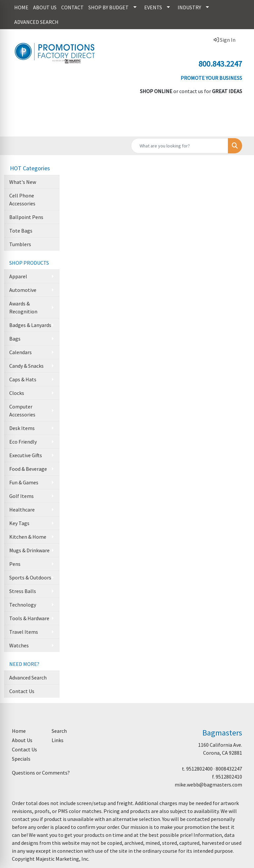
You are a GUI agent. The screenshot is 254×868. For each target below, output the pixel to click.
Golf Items (21, 496)
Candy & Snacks (26, 366)
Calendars (21, 352)
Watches (19, 645)
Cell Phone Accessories (22, 199)
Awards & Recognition (23, 307)
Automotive (23, 290)
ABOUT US (45, 7)
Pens (15, 564)
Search (59, 731)
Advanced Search (28, 678)
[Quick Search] (180, 146)
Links (58, 740)
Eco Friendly (23, 442)
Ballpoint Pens (26, 217)
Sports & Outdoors (30, 577)
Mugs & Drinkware (29, 550)
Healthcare (22, 510)
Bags (15, 339)
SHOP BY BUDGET (108, 7)
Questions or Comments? (41, 773)
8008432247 (229, 769)
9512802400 (199, 769)
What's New (23, 182)
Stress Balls (23, 591)
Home (19, 731)
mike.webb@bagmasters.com (208, 785)
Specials (21, 759)
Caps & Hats (23, 379)
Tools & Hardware (29, 618)
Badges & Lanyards (30, 325)
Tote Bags (21, 231)
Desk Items (22, 428)
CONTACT (72, 7)
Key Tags (19, 523)
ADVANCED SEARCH (36, 22)
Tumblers (20, 244)
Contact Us (22, 691)
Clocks (17, 393)
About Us (22, 740)
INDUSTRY (189, 7)
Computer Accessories (22, 410)
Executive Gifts (26, 455)
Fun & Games (24, 482)
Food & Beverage (28, 469)
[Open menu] (241, 127)
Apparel (18, 276)
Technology (23, 605)
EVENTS (153, 7)
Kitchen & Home (28, 537)
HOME (21, 7)
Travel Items (24, 632)
